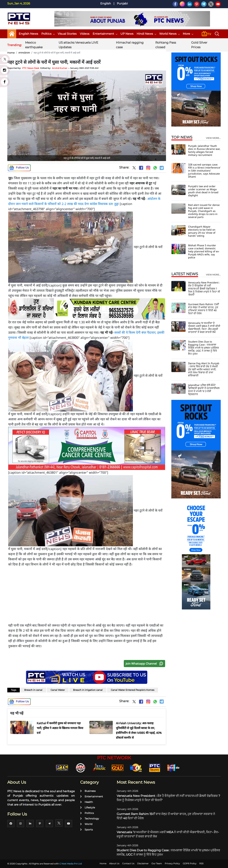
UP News (127, 34)
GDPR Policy (190, 863)
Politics (48, 34)
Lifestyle (88, 807)
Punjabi (122, 3)
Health (86, 802)
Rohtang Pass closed (166, 45)
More (188, 34)
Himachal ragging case (130, 45)
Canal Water (58, 690)
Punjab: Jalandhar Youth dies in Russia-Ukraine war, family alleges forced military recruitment (204, 150)
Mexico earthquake (34, 45)
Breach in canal (33, 690)
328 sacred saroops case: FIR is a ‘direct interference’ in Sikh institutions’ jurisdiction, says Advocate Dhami (204, 171)
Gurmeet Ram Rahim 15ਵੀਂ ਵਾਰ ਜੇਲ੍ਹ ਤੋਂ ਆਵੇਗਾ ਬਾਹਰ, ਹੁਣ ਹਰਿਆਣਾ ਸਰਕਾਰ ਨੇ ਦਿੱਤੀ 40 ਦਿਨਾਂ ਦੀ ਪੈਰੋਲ (204, 309)
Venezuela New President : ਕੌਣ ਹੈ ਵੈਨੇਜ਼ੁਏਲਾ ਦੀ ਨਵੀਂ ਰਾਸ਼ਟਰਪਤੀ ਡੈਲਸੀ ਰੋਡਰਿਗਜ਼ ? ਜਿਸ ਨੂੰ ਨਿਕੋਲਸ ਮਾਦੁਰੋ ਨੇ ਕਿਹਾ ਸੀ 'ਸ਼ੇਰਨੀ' (204, 289)
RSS (201, 863)
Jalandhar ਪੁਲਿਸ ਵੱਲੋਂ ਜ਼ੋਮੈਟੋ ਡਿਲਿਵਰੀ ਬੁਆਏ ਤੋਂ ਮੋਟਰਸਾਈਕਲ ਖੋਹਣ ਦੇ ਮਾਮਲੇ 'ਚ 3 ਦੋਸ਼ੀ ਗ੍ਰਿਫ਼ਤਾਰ (204, 390)
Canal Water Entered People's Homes (133, 690)
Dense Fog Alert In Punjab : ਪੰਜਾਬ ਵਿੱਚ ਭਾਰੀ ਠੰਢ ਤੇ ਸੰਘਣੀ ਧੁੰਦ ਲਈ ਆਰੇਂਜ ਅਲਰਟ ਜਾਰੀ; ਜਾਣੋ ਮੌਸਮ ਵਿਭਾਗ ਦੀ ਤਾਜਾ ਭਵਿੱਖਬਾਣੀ (204, 369)
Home (11, 53)
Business (88, 791)
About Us (114, 863)
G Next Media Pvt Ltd (71, 864)
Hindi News (146, 34)
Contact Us (128, 863)
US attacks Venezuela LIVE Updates (78, 45)
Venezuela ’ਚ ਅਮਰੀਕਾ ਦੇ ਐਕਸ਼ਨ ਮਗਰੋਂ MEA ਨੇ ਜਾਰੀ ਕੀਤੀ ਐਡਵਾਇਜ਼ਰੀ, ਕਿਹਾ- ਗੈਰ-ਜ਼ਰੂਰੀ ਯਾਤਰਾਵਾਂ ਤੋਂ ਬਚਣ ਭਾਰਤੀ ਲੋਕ (204, 327)
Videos (85, 34)
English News (28, 34)
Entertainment (105, 34)
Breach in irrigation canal (88, 690)
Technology (90, 819)
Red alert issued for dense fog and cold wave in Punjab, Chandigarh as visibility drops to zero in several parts (204, 211)
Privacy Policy (172, 863)
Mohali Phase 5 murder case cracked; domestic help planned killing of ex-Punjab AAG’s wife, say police (204, 251)
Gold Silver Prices (199, 45)
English (106, 3)
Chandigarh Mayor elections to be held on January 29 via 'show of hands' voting (202, 231)
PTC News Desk (31, 68)
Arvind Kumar (60, 68)
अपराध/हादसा (24, 53)
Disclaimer (143, 863)
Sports (86, 830)
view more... (213, 138)
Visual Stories (67, 34)
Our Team (157, 863)
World (86, 824)
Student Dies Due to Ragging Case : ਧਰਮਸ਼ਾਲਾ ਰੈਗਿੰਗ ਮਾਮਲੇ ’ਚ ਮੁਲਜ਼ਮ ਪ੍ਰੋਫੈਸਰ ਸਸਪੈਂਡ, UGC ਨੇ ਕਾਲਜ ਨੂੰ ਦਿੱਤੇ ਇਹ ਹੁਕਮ (204, 348)
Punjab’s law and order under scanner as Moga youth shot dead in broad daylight (203, 191)
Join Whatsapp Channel (145, 664)
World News (169, 34)
